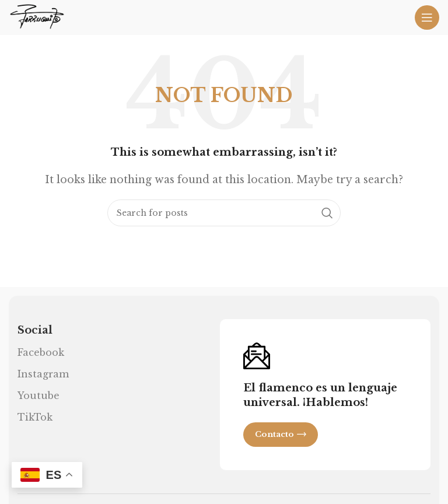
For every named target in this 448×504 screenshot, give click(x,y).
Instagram (43, 374)
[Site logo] (37, 16)
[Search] (224, 213)
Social (35, 330)
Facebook (41, 352)
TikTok (35, 417)
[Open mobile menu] (427, 17)
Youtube (38, 395)
